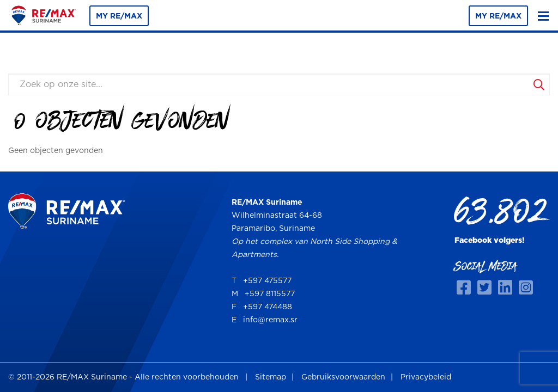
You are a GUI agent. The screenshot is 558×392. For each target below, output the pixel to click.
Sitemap (271, 377)
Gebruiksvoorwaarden (343, 377)
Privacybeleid (426, 377)
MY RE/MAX (119, 16)
